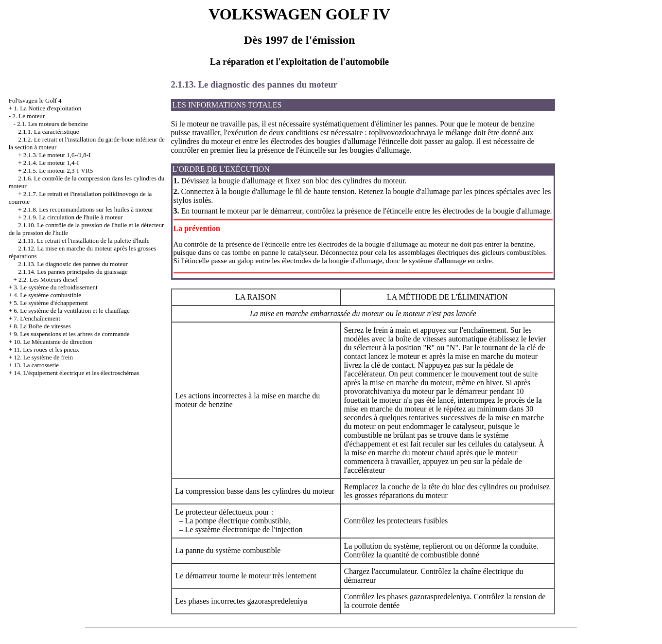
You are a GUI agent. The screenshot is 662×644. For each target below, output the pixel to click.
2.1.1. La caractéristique (48, 132)
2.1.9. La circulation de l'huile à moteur (73, 217)
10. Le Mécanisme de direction (53, 342)
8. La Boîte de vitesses (42, 326)
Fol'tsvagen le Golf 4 (35, 100)
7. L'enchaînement (37, 318)
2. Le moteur (28, 116)
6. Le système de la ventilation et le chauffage (71, 311)
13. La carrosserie (36, 365)
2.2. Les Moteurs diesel (48, 279)
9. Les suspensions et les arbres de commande (71, 334)
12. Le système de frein (43, 357)
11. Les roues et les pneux (46, 349)
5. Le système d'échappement (51, 303)
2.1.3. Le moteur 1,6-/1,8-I (57, 155)
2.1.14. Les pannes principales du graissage (73, 272)
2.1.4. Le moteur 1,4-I (51, 163)
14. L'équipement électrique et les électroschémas (76, 373)
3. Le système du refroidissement (55, 287)
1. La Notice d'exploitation (47, 108)
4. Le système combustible (47, 295)
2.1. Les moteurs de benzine (52, 124)
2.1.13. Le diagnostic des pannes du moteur (73, 264)
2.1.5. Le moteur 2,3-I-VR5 (58, 170)
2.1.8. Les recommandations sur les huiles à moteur (88, 209)
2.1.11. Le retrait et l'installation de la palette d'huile (84, 241)
